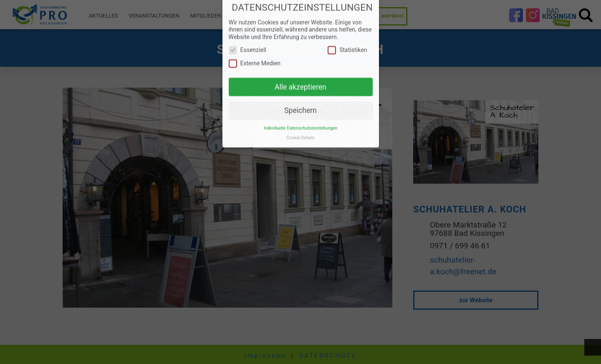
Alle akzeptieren (300, 80)
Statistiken (347, 44)
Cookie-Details (300, 131)
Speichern (300, 104)
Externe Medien (255, 57)
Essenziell (247, 44)
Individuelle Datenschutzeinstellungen (300, 122)
